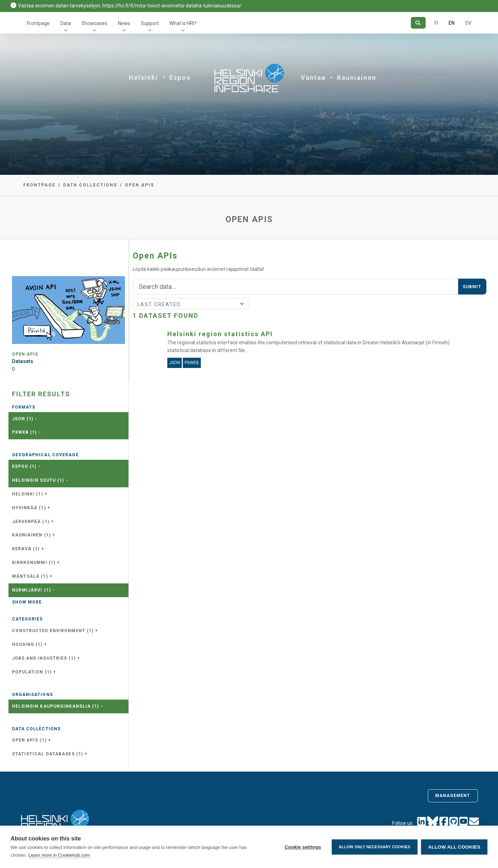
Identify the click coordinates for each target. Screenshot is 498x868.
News (124, 23)
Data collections (90, 185)
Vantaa (313, 78)
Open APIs (140, 185)
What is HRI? (183, 23)
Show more (27, 602)
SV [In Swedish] (468, 23)
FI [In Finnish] (436, 23)
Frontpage (38, 23)
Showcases (94, 23)
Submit (472, 287)
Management (453, 796)
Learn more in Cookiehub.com (59, 855)
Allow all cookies (454, 847)
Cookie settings (303, 847)
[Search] (418, 23)
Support (150, 23)
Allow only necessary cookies (375, 847)
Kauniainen (357, 78)
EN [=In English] (452, 23)
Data (66, 23)
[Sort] (191, 304)
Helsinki (143, 78)
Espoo (180, 78)
